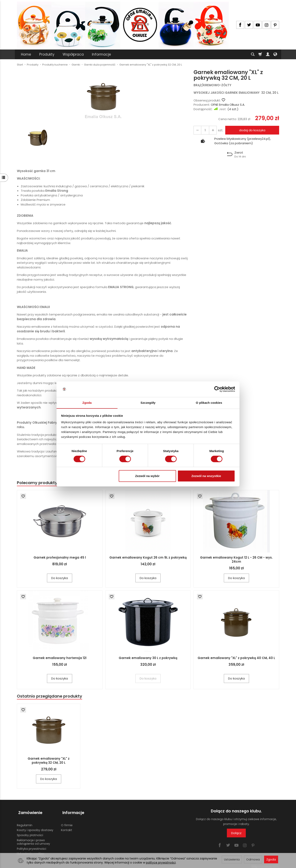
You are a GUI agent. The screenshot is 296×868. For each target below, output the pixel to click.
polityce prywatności (161, 863)
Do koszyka (60, 578)
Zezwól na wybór (147, 476)
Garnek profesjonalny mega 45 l (60, 558)
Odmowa (253, 859)
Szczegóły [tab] (148, 402)
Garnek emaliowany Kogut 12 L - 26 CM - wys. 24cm (236, 560)
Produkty (47, 54)
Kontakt (67, 828)
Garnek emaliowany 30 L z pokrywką (148, 658)
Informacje (101, 54)
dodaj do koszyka (251, 130)
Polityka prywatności (32, 846)
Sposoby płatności (30, 832)
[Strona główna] (123, 25)
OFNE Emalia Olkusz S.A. (228, 105)
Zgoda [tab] (87, 402)
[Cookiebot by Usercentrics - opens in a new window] (217, 389)
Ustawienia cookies (30, 851)
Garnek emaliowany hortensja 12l (60, 658)
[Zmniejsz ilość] (212, 130)
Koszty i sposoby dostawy (35, 828)
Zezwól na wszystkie (206, 476)
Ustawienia (232, 859)
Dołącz (236, 834)
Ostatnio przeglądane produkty (51, 697)
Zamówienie (29, 812)
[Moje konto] (268, 54)
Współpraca (73, 54)
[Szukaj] (253, 54)
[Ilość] (204, 130)
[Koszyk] (260, 54)
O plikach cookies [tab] (209, 402)
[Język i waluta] (275, 54)
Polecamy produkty (38, 483)
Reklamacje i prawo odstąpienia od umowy (33, 839)
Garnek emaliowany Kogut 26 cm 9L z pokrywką (148, 558)
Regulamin (25, 823)
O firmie (67, 823)
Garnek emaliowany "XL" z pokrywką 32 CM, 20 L (49, 761)
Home (26, 54)
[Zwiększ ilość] (197, 130)
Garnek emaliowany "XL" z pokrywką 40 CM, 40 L (236, 658)
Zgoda (271, 859)
